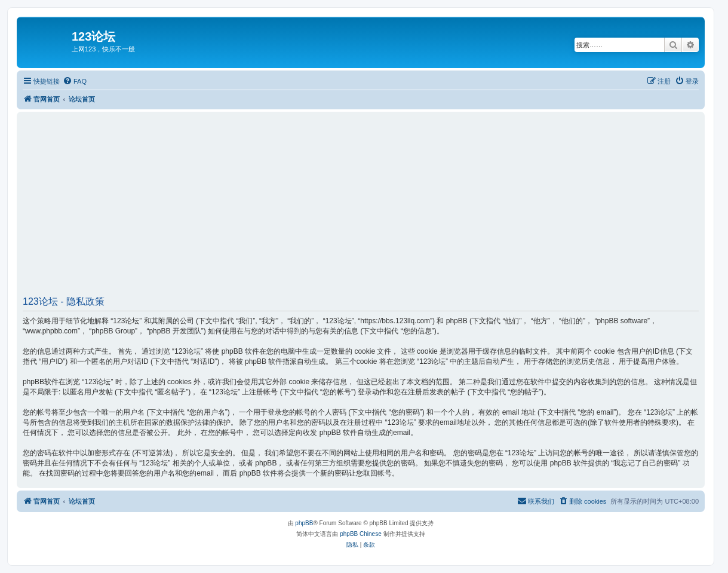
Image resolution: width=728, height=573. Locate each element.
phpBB (304, 523)
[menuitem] (75, 81)
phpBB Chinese (361, 534)
